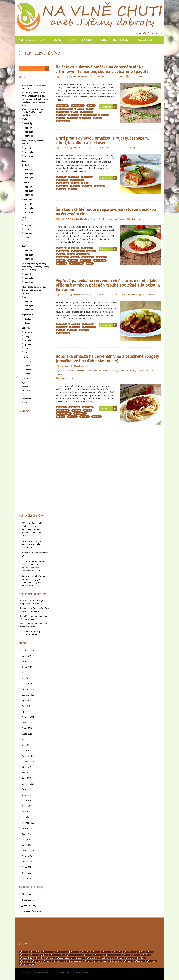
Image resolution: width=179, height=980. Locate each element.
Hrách (27, 374)
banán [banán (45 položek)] (25, 952)
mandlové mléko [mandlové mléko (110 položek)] (114, 955)
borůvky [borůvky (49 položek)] (86, 952)
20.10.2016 (64, 219)
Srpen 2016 (26, 845)
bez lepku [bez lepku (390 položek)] (62, 952)
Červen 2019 (27, 662)
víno (91, 263)
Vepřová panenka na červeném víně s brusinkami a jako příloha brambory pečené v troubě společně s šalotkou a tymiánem (108, 285)
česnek (93, 251)
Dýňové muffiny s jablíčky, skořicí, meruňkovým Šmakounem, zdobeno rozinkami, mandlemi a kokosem (33, 529)
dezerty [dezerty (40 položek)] (118, 952)
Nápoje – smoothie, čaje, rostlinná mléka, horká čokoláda (33, 112)
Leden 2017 (27, 817)
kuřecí (27, 229)
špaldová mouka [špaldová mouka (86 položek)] (28, 964)
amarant (29, 332)
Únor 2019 (26, 678)
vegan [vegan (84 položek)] (48, 961)
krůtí (130, 148)
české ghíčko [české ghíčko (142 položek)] (116, 961)
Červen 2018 (27, 723)
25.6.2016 (64, 295)
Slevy (24, 403)
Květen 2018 (27, 728)
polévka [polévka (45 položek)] (81, 958)
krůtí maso (63, 186)
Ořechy (25, 379)
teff (27, 352)
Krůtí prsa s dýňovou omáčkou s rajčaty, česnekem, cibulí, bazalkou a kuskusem (102, 140)
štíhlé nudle (101, 260)
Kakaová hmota (25, 624)
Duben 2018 (27, 734)
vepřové (134, 295)
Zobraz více (106, 107)
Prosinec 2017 (28, 756)
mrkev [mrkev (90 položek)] (137, 955)
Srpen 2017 (26, 778)
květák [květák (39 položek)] (88, 955)
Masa (149, 371)
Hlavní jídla (87, 40)
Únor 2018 (26, 745)
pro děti (101, 186)
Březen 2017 (27, 806)
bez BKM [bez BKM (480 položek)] (36, 952)
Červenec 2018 (28, 717)
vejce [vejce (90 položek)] (88, 961)
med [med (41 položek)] (127, 955)
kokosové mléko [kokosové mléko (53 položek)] (75, 955)
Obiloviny (26, 328)
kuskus (76, 186)
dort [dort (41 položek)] (142, 952)
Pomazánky (27, 123)
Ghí (91, 109)
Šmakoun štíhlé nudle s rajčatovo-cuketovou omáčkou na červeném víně (106, 211)
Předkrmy (26, 119)
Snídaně (57, 40)
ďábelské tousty (65, 413)
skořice (62, 118)
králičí (28, 238)
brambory (63, 327)
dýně (76, 183)
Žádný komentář (137, 77)
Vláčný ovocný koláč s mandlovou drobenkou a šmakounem (32, 544)
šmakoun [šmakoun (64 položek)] (153, 961)
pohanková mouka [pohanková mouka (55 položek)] (66, 958)
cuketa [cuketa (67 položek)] (107, 952)
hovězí (143, 371)
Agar (24, 383)
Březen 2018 (27, 739)
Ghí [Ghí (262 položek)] (151, 952)
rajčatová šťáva (90, 115)
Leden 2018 (27, 751)
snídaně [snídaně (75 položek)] (142, 958)
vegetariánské (145, 40)
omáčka (62, 115)
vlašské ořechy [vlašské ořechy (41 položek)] (101, 961)
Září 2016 (26, 840)
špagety (74, 118)
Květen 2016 (27, 862)
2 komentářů (136, 219)
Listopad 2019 (28, 650)
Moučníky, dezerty (122, 40)
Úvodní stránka (27, 40)
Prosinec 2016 (28, 823)
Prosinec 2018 (28, 689)
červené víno (79, 106)
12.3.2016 (64, 366)
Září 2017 (26, 773)
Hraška (25, 387)
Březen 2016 (27, 873)
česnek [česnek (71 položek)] (129, 961)
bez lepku (106, 77)
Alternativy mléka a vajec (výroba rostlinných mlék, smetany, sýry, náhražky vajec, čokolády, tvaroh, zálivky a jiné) (35, 99)
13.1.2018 (64, 77)
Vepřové (98, 417)
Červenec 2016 (28, 851)
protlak (62, 260)
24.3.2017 (64, 148)
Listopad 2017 (28, 762)
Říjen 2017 (26, 767)
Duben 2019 (27, 667)
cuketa (81, 109)
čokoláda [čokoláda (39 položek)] (140, 961)
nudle (76, 257)
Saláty (25, 161)
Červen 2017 (27, 789)
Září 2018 (26, 706)
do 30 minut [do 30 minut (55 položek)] (131, 952)
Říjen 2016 (26, 834)
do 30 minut (64, 183)
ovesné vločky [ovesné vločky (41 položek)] (27, 958)
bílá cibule (63, 180)
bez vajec (115, 77)
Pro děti (155, 371)
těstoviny (86, 118)
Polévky (71, 40)
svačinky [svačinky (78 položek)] (25, 961)
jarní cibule (84, 254)
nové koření (88, 112)
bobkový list (63, 106)
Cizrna (28, 362)
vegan (98, 118)
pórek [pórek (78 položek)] (121, 958)
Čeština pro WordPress (31, 911)
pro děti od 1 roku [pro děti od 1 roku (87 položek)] (107, 958)
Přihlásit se (26, 894)
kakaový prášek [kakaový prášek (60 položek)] (58, 955)
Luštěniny (26, 357)
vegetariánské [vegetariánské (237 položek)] (76, 961)
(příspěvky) (28, 900)
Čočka (27, 366)
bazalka (62, 177)
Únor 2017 (26, 812)
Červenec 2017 (28, 784)
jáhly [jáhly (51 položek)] (45, 955)
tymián (85, 330)
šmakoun (87, 260)
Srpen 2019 (26, 656)
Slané (123, 77)
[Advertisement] (34, 463)
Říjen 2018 (26, 700)
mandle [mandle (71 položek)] (99, 955)
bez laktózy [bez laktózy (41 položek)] (49, 952)
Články (25, 395)
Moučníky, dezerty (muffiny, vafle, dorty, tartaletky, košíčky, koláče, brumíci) (35, 267)
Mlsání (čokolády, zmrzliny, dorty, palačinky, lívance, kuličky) (34, 290)
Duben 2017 (27, 801)
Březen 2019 (27, 673)
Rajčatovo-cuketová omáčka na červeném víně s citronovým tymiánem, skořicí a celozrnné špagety (102, 69)
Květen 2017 (27, 795)
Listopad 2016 (28, 828)
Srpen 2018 (26, 712)
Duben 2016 (27, 867)
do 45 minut (81, 413)
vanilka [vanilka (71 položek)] (37, 961)
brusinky (76, 327)
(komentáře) (29, 905)
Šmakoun (122, 219)
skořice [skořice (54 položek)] (131, 958)
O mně (44, 40)
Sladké (28, 319)
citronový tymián (65, 109)
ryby (27, 242)
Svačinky (103, 40)
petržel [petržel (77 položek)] (51, 958)
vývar (74, 189)
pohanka (29, 340)
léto (76, 112)
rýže (27, 348)
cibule (92, 106)
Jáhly (27, 336)
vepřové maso (64, 333)
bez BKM (98, 77)
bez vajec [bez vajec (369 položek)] (74, 952)
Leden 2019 (27, 684)
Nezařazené (27, 399)
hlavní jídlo (63, 112)
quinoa (28, 344)
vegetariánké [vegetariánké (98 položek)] (60, 961)
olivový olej (89, 257)
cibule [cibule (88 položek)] (97, 952)
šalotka (105, 115)
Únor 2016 (26, 878)
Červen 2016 (27, 856)
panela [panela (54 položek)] (40, 958)
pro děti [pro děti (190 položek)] (92, 958)
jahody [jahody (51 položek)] (35, 955)
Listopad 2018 (28, 695)
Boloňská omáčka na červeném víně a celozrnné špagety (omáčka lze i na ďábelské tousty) (107, 358)
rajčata (75, 115)
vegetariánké (64, 121)
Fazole (28, 370)
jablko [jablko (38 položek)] (24, 955)
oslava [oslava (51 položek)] (147, 955)
